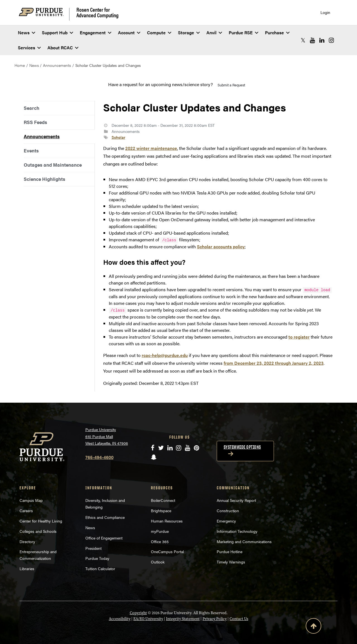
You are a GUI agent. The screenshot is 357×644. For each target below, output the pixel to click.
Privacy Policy (215, 619)
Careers (26, 511)
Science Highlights (44, 179)
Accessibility (120, 619)
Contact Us (239, 619)
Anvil (214, 32)
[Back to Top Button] (313, 627)
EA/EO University (148, 619)
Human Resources (167, 521)
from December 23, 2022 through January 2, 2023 (274, 363)
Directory (27, 541)
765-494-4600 (99, 457)
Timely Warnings (231, 562)
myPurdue (160, 531)
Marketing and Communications (244, 541)
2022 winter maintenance (151, 148)
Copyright (138, 613)
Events (31, 150)
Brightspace (161, 511)
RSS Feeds (35, 122)
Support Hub (57, 32)
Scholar (118, 137)
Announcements (57, 65)
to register (299, 337)
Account (129, 32)
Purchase (277, 32)
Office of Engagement (104, 538)
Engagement (96, 32)
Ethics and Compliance (105, 517)
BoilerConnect (163, 500)
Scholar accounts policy (221, 246)
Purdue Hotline (230, 551)
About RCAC (63, 48)
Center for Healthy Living (41, 521)
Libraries (27, 568)
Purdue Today (97, 558)
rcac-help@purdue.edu (165, 355)
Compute (159, 32)
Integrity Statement (183, 619)
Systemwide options (242, 447)
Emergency (226, 521)
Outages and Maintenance (53, 165)
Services (29, 48)
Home (20, 65)
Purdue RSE (243, 32)
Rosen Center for (97, 12)
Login (325, 12)
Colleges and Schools (38, 531)
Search (32, 108)
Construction (228, 511)
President (93, 548)
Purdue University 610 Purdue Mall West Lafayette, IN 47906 (107, 436)
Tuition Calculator (100, 568)
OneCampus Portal (167, 551)
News (26, 32)
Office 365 (160, 541)
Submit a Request (231, 85)
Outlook (158, 562)
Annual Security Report (236, 500)
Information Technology (237, 531)
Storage (189, 32)
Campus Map (31, 500)
